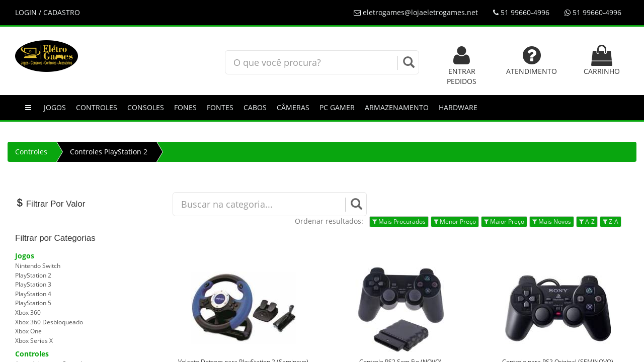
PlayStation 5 (33, 303)
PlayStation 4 (33, 294)
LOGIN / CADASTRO (48, 12)
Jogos (55, 107)
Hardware (458, 107)
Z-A (611, 221)
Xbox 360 (28, 312)
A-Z (587, 221)
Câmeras (293, 107)
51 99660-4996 (521, 12)
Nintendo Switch (38, 266)
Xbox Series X (34, 341)
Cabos (255, 107)
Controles (97, 107)
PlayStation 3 (33, 284)
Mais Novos (552, 221)
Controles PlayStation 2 (109, 152)
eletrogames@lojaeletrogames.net (416, 12)
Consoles (146, 107)
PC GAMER (337, 107)
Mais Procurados (399, 221)
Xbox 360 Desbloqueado (49, 322)
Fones (185, 107)
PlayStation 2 (33, 275)
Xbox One (28, 331)
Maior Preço (504, 221)
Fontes (220, 107)
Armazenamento (397, 107)
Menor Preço (455, 221)
